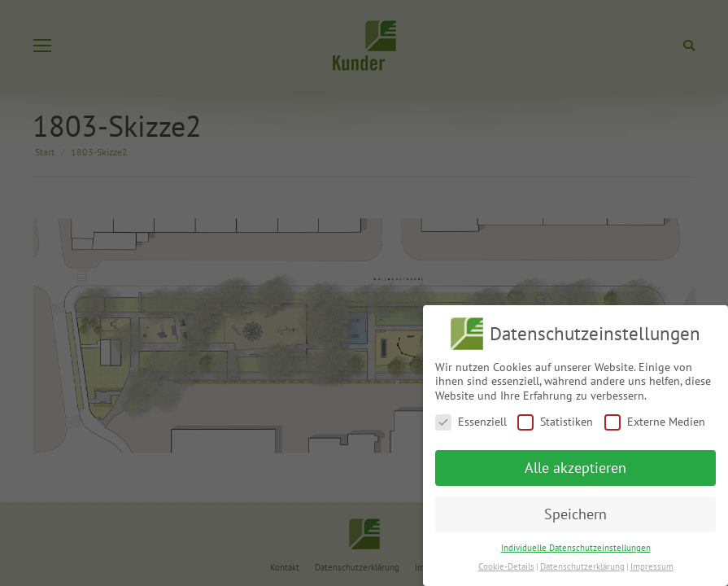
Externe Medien (655, 422)
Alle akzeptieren (575, 468)
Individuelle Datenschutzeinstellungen (576, 548)
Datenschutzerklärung (582, 566)
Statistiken (555, 422)
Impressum (652, 566)
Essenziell (471, 422)
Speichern (575, 514)
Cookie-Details (506, 566)
